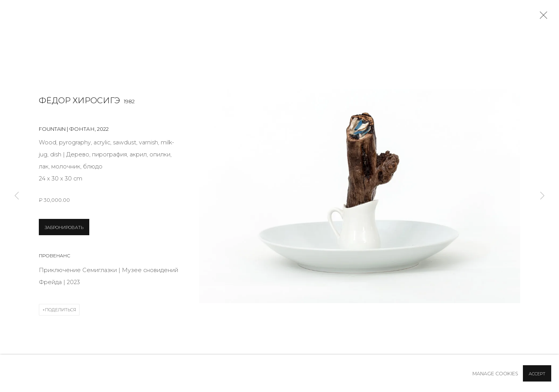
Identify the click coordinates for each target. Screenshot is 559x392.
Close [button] (542, 17)
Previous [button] (17, 196)
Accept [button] (537, 374)
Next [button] (542, 196)
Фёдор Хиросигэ (79, 100)
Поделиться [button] (61, 310)
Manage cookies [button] (495, 374)
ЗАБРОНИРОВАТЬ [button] (64, 227)
